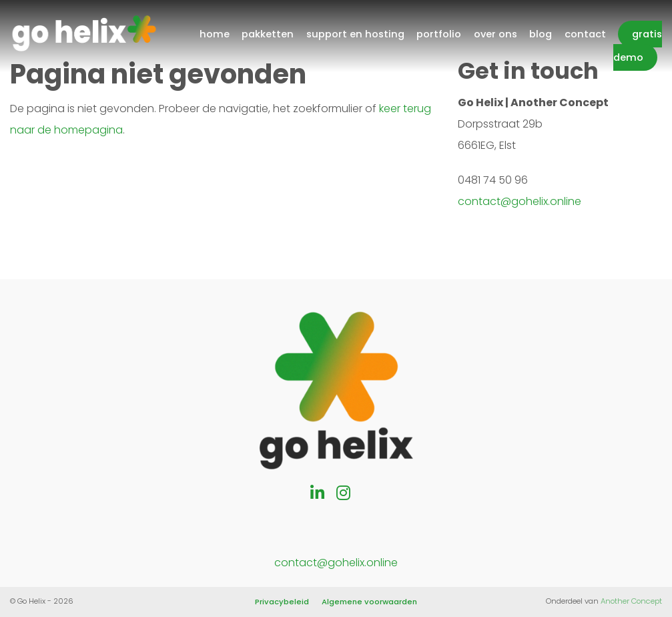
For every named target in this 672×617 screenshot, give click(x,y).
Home (215, 34)
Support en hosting (355, 34)
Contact (585, 34)
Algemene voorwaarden (369, 602)
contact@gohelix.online (520, 201)
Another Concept (631, 601)
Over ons (495, 34)
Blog (541, 34)
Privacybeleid (282, 602)
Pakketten (268, 34)
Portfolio (439, 34)
